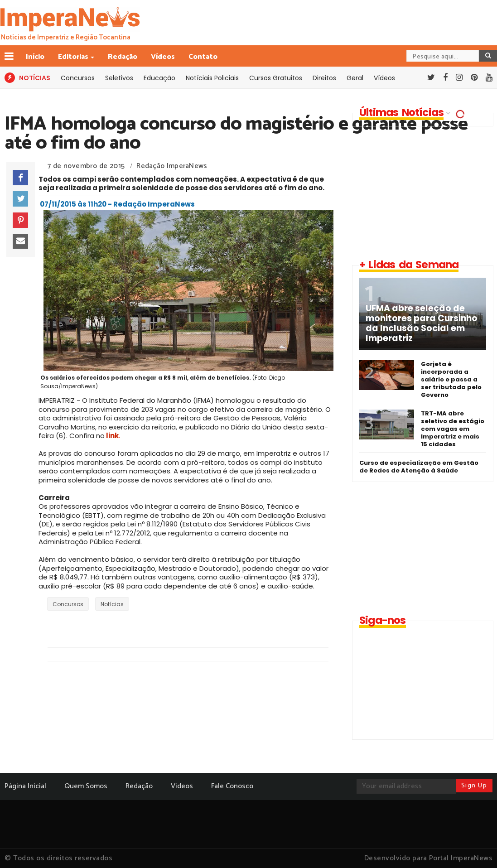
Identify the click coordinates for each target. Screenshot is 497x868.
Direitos (324, 78)
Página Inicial (25, 786)
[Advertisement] (421, 192)
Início (35, 57)
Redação (123, 57)
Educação (159, 78)
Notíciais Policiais (212, 78)
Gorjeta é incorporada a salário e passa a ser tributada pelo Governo (451, 379)
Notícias (112, 604)
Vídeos (163, 57)
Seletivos (119, 78)
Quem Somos (86, 786)
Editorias (74, 57)
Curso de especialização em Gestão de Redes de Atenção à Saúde (419, 467)
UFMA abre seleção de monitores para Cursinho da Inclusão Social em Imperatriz (422, 323)
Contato (203, 57)
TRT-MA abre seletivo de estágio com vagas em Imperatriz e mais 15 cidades (453, 429)
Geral (355, 78)
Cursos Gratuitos (276, 78)
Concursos (78, 78)
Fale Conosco (232, 786)
